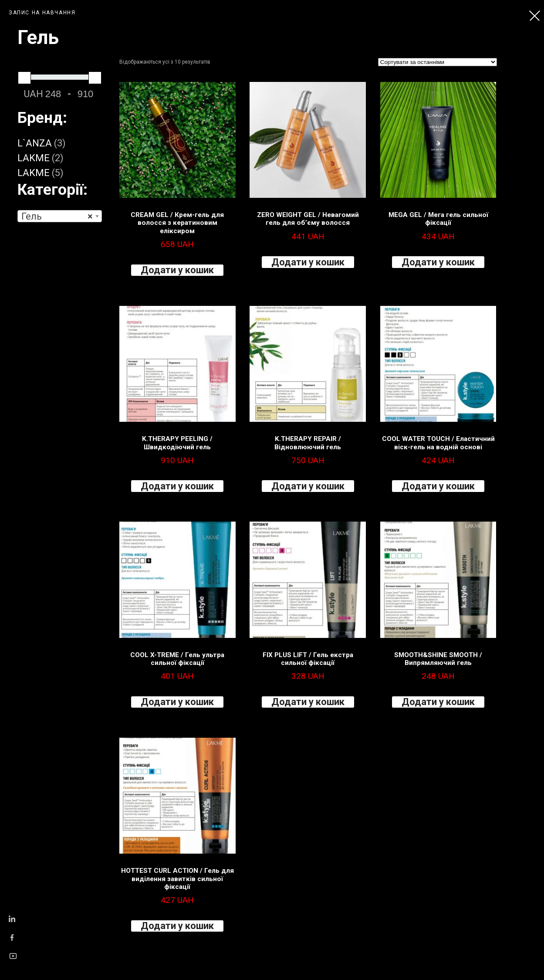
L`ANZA (35, 143)
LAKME (34, 158)
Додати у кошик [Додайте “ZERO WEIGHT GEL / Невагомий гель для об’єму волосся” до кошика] (308, 262)
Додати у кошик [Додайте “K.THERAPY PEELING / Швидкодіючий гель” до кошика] (177, 486)
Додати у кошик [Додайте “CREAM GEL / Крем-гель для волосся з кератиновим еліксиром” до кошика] (177, 270)
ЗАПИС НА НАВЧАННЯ (42, 13)
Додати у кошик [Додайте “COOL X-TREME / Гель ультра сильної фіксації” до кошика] (177, 702)
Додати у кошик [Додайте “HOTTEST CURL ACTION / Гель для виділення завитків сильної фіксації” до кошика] (177, 926)
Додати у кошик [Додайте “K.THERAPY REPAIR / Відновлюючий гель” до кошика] (308, 486)
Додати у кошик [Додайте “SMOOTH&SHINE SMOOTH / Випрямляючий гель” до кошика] (438, 702)
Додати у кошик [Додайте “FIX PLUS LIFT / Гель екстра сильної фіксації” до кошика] (308, 702)
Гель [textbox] (57, 217)
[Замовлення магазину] (438, 62)
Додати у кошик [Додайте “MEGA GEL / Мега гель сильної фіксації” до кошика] (438, 262)
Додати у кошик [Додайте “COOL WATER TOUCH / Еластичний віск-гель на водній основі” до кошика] (438, 486)
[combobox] (60, 216)
